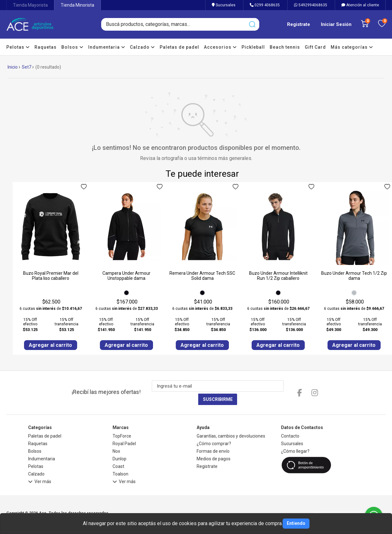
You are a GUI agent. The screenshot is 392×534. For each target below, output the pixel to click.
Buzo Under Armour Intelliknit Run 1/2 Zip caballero (278, 276)
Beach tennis (285, 47)
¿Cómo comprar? (214, 431)
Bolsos (72, 47)
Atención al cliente (360, 5)
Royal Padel (124, 431)
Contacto (290, 423)
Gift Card (315, 47)
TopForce (122, 423)
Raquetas (46, 47)
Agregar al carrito (51, 345)
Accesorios (220, 47)
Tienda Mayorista (30, 5)
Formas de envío (213, 439)
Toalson (120, 461)
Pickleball (253, 47)
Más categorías (352, 47)
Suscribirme (281, 387)
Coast (118, 454)
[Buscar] (252, 24)
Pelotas (18, 47)
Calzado (142, 47)
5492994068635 (311, 5)
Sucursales (224, 5)
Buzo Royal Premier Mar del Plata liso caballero (51, 276)
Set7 (27, 67)
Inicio (13, 67)
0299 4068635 (265, 5)
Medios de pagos (214, 446)
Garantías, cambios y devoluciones (231, 423)
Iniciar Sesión (336, 24)
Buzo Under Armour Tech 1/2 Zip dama (354, 276)
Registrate (299, 24)
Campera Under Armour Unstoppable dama (126, 276)
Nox (116, 439)
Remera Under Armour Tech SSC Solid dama (202, 276)
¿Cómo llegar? (295, 439)
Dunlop (119, 446)
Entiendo (296, 523)
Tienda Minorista (77, 5)
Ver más (40, 470)
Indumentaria (107, 47)
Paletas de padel (179, 47)
